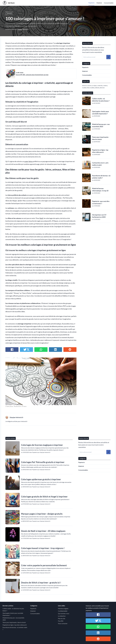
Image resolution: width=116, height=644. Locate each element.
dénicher (102, 88)
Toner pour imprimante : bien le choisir (101, 138)
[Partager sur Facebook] (12, 350)
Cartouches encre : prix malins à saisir (100, 164)
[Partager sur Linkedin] (55, 350)
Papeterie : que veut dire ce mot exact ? (101, 202)
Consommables (109, 3)
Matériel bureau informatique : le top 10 (100, 190)
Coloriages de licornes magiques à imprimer (42, 445)
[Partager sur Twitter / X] (26, 350)
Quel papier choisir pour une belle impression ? (101, 113)
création (105, 86)
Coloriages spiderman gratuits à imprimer (41, 479)
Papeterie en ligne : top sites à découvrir (100, 151)
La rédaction (62, 616)
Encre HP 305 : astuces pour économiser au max (32, 75)
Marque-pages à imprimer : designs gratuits (42, 514)
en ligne (94, 86)
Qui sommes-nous (64, 613)
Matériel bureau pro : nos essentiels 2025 (101, 125)
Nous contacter (63, 623)
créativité (100, 86)
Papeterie (91, 3)
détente (59, 51)
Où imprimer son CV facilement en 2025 (99, 216)
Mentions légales (63, 608)
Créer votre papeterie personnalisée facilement (44, 565)
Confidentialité (63, 611)
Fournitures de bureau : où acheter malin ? (101, 177)
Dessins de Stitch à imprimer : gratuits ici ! (41, 583)
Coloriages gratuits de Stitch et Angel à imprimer (44, 497)
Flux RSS (61, 621)
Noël (41, 218)
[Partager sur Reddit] (70, 350)
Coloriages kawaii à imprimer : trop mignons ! (43, 548)
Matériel (99, 3)
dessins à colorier (87, 86)
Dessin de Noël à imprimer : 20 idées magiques (43, 531)
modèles (92, 88)
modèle (84, 88)
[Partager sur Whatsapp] (41, 350)
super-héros (28, 161)
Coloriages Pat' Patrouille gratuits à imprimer (43, 462)
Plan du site (62, 618)
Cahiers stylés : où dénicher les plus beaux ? (101, 100)
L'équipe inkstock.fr (23, 29)
